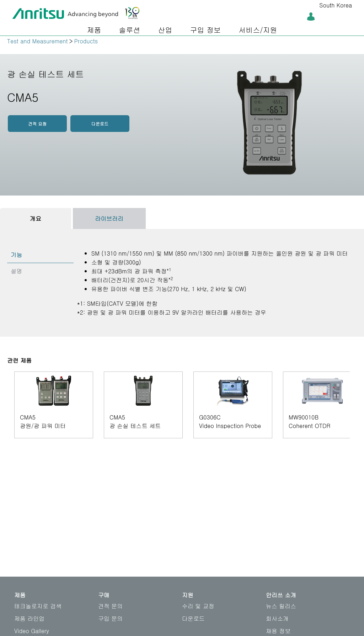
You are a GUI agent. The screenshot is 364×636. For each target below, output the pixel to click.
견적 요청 (37, 124)
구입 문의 (110, 618)
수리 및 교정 (198, 606)
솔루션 (129, 30)
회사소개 (277, 618)
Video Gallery (32, 631)
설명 (16, 271)
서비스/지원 (258, 30)
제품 (94, 30)
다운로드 (100, 124)
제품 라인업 (29, 618)
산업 (165, 30)
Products (86, 41)
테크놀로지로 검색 (38, 606)
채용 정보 (278, 631)
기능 (16, 255)
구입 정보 (205, 30)
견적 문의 (110, 606)
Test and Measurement (38, 41)
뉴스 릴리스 (281, 606)
